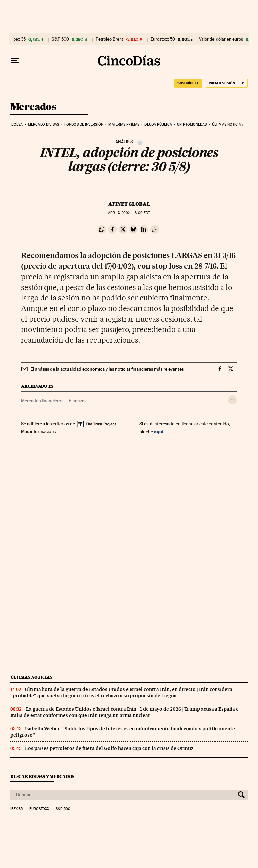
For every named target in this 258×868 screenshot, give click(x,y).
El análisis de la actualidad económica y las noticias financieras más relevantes (107, 369)
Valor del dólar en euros (221, 39)
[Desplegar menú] (15, 61)
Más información (39, 431)
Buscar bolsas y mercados (42, 777)
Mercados (33, 107)
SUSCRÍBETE (188, 83)
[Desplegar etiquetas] (233, 400)
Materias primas (124, 125)
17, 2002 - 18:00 (129, 213)
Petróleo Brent (109, 39)
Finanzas (78, 401)
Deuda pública (158, 125)
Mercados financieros (42, 401)
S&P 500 (60, 39)
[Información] (140, 142)
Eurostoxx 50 (163, 39)
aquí (159, 432)
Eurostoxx (39, 809)
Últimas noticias (228, 125)
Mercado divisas (44, 125)
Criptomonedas (192, 125)
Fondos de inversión (84, 125)
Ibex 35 (19, 39)
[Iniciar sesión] (227, 83)
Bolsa (17, 125)
